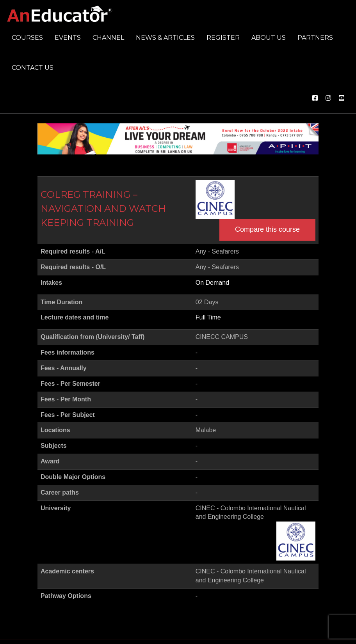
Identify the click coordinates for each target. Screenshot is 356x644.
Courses (27, 38)
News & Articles (165, 38)
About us (269, 38)
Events (68, 38)
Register (223, 38)
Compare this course (267, 229)
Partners (315, 38)
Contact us (33, 68)
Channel (108, 38)
